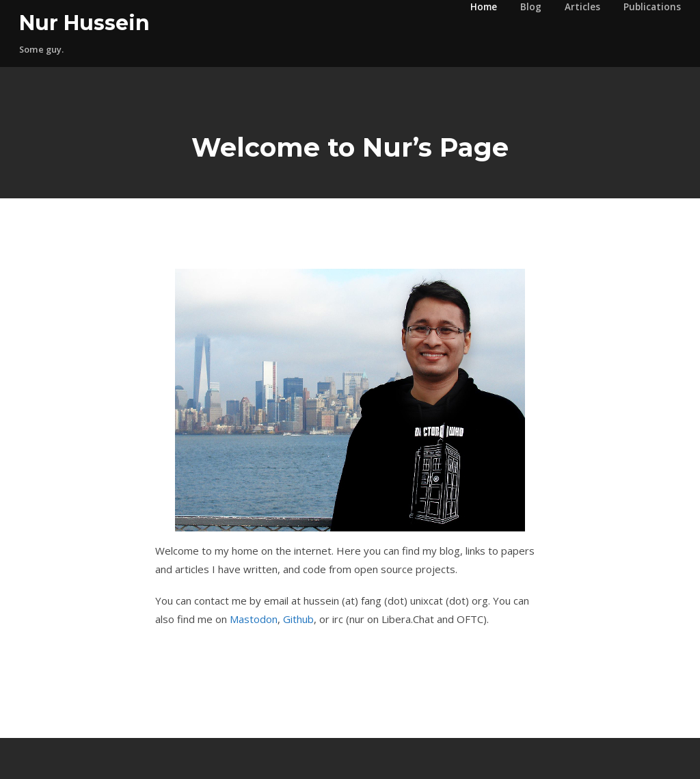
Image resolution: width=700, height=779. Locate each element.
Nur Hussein (84, 23)
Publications (652, 7)
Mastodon (254, 619)
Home (484, 7)
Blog (531, 7)
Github (298, 619)
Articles (582, 7)
